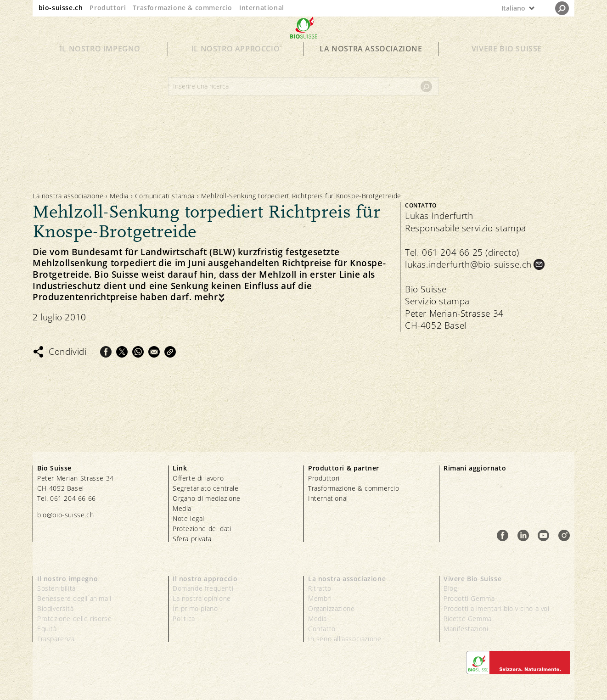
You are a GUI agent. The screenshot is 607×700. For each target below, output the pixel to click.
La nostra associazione (371, 65)
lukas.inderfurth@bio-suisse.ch (468, 264)
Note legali (189, 518)
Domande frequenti (203, 588)
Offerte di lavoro (198, 478)
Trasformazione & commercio (183, 8)
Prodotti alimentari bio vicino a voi (497, 608)
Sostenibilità (56, 588)
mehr (206, 297)
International (262, 8)
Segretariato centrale (206, 488)
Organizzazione (331, 608)
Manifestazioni (466, 629)
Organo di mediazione (207, 498)
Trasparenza (56, 639)
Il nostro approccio (236, 65)
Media (119, 196)
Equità (47, 629)
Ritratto (320, 588)
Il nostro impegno (100, 65)
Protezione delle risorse (74, 619)
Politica (184, 619)
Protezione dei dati (202, 529)
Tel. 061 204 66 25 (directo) (462, 252)
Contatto (322, 629)
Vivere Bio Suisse (507, 65)
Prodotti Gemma (469, 598)
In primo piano (195, 608)
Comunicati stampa (165, 196)
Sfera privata (192, 539)
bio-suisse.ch (61, 8)
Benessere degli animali (74, 598)
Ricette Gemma (468, 619)
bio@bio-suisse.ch (65, 515)
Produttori (108, 8)
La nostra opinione (202, 598)
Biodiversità (55, 608)
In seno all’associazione (345, 639)
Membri (320, 598)
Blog (450, 588)
